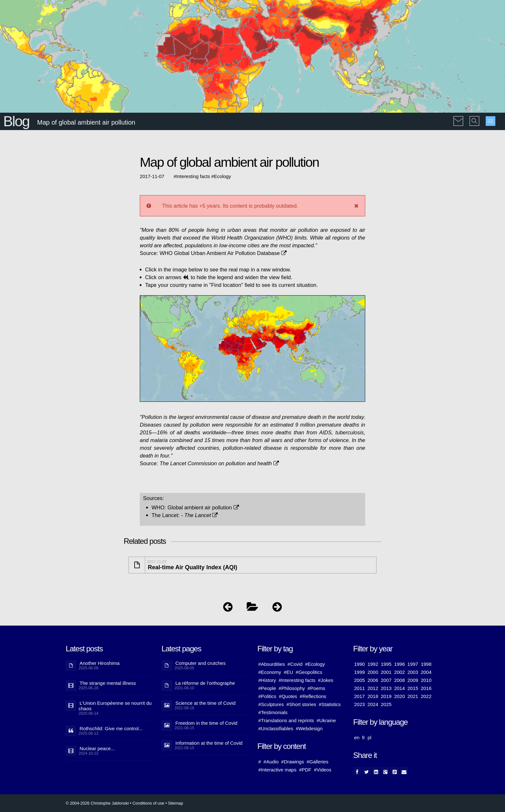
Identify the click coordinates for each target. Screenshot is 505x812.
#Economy (270, 672)
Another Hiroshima (100, 663)
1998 (426, 664)
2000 (373, 672)
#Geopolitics (309, 672)
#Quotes (288, 696)
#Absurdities (272, 664)
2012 (373, 688)
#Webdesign (309, 728)
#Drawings (293, 762)
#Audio (271, 762)
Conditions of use (148, 803)
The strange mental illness (108, 683)
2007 (386, 680)
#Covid (295, 664)
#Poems (316, 688)
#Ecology (315, 664)
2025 (386, 704)
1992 (373, 664)
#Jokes (326, 680)
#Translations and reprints (286, 720)
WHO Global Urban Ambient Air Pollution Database (223, 253)
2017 (360, 696)
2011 (360, 688)
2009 (413, 680)
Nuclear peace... (97, 748)
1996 (400, 664)
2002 (400, 672)
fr (363, 737)
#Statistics (330, 704)
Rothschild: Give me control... (111, 728)
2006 (373, 680)
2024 (373, 704)
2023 (360, 704)
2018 (373, 696)
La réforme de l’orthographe (205, 683)
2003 (413, 672)
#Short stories (301, 704)
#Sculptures (271, 704)
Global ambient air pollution (203, 507)
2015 (413, 688)
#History (267, 680)
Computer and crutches (201, 663)
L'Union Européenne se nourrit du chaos (115, 706)
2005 (360, 680)
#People (267, 688)
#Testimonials (273, 712)
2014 (400, 688)
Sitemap (175, 803)
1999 (360, 672)
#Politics (267, 696)
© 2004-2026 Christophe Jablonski (97, 803)
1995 (386, 664)
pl (369, 737)
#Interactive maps (277, 770)
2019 (386, 696)
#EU (288, 672)
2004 (426, 672)
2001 (386, 672)
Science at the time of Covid (206, 703)
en (357, 737)
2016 (426, 688)
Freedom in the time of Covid (207, 723)
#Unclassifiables (276, 728)
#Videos (323, 770)
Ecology (222, 176)
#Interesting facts (297, 680)
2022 (426, 696)
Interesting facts (193, 176)
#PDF (305, 770)
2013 (386, 688)
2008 (400, 680)
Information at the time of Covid (209, 743)
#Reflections (313, 696)
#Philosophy (292, 688)
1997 (413, 664)
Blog (16, 121)
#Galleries (318, 762)
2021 (413, 696)
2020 (400, 696)
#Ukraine (326, 720)
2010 (426, 680)
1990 (360, 664)
